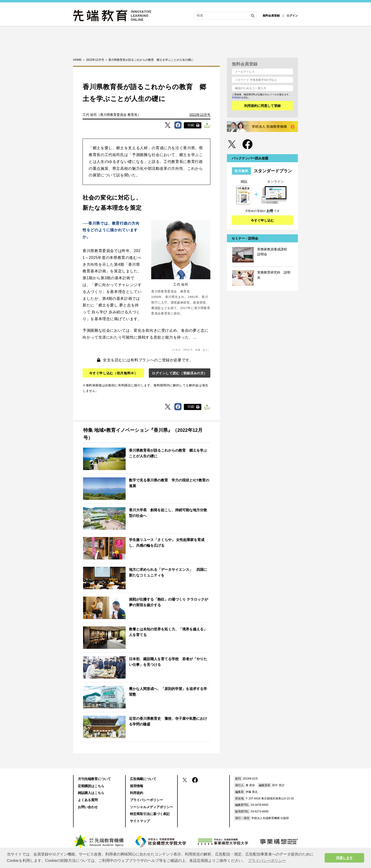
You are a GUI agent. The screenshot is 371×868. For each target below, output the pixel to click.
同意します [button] (344, 858)
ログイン (292, 16)
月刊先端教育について (94, 779)
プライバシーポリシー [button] (267, 861)
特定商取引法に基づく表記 (150, 814)
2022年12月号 (200, 115)
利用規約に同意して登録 (262, 106)
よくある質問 (88, 800)
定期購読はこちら (91, 786)
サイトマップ (140, 821)
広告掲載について (143, 779)
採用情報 (137, 786)
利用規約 (237, 98)
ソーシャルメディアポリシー (151, 807)
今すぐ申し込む (262, 220)
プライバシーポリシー (146, 800)
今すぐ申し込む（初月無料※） (113, 373)
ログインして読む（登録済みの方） (180, 373)
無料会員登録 (271, 16)
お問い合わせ (88, 807)
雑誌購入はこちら (91, 793)
